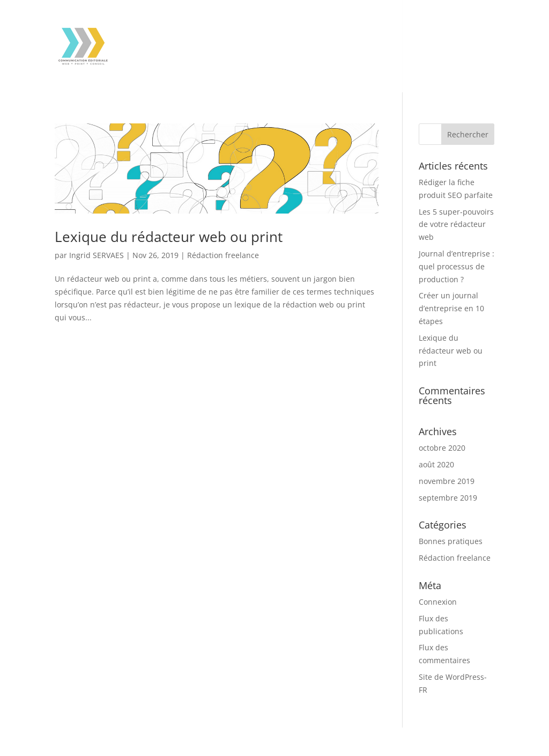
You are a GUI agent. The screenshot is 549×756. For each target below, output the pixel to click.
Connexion (438, 602)
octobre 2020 (442, 448)
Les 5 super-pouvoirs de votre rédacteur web (456, 225)
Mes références (372, 30)
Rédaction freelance (223, 255)
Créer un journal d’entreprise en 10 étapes (451, 308)
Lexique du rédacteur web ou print (169, 237)
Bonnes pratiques (451, 541)
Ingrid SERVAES (97, 255)
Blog (318, 63)
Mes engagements (159, 63)
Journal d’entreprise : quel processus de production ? (457, 266)
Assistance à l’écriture (275, 30)
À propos (235, 63)
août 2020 (436, 464)
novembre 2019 (447, 481)
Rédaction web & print (167, 30)
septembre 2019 (448, 498)
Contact (281, 63)
